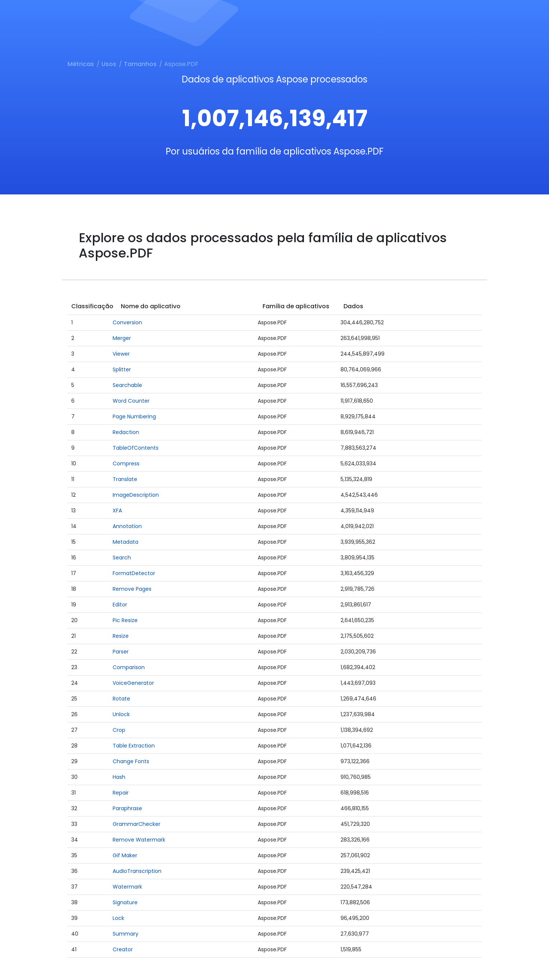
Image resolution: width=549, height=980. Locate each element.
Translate (125, 479)
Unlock (121, 714)
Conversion (127, 322)
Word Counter (131, 401)
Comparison (129, 667)
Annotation (127, 526)
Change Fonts (131, 761)
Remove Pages (132, 589)
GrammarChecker (137, 824)
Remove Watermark (139, 840)
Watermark (127, 887)
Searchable (127, 385)
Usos (109, 64)
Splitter (122, 369)
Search (122, 558)
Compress (126, 464)
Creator (123, 949)
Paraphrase (127, 808)
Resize (121, 636)
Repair (121, 793)
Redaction (126, 432)
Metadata (126, 542)
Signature (125, 902)
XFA (117, 511)
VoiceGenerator (133, 683)
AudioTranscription (137, 871)
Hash (119, 777)
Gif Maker (125, 855)
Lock (118, 918)
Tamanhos (140, 64)
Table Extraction (134, 746)
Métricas (81, 64)
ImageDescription (136, 495)
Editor (120, 605)
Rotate (121, 699)
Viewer (121, 354)
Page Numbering (134, 416)
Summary (126, 934)
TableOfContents (136, 448)
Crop (119, 730)
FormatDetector (134, 573)
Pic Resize (125, 620)
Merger (122, 338)
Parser (121, 652)
